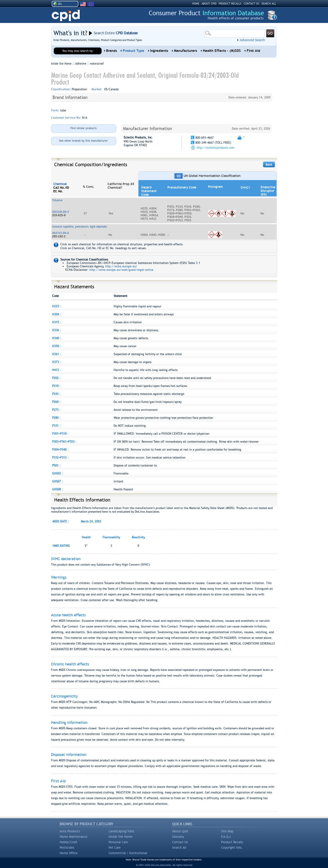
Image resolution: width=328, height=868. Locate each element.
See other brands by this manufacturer (83, 141)
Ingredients (159, 51)
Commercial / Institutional (128, 853)
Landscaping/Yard (121, 831)
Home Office (69, 853)
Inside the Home (121, 837)
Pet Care (115, 848)
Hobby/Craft (69, 842)
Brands (111, 51)
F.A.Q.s (226, 837)
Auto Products (70, 831)
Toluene (57, 200)
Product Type (133, 51)
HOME (196, 4)
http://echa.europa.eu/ (121, 266)
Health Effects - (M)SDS (222, 51)
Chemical (60, 184)
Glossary (178, 837)
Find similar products (83, 128)
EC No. (58, 191)
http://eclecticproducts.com (215, 148)
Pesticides (67, 848)
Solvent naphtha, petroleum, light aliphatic (80, 227)
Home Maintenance (74, 837)
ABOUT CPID (209, 4)
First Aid (253, 51)
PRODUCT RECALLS (230, 4)
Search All (179, 848)
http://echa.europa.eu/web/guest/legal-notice (121, 270)
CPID (66, 16)
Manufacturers (186, 51)
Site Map (227, 831)
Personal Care (118, 842)
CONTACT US (251, 4)
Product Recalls (232, 842)
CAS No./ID (61, 188)
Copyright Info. (232, 848)
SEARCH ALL (269, 4)
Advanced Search (252, 40)
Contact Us (180, 842)
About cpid (180, 831)
